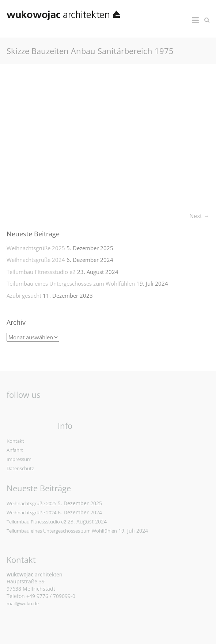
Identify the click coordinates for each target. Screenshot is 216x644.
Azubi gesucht (24, 296)
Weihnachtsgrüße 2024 (36, 260)
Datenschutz (20, 468)
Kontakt (15, 441)
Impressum (19, 459)
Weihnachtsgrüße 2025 (36, 248)
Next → (199, 216)
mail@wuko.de (23, 603)
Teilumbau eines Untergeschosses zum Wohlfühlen (71, 283)
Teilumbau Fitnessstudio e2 (41, 272)
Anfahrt (15, 450)
